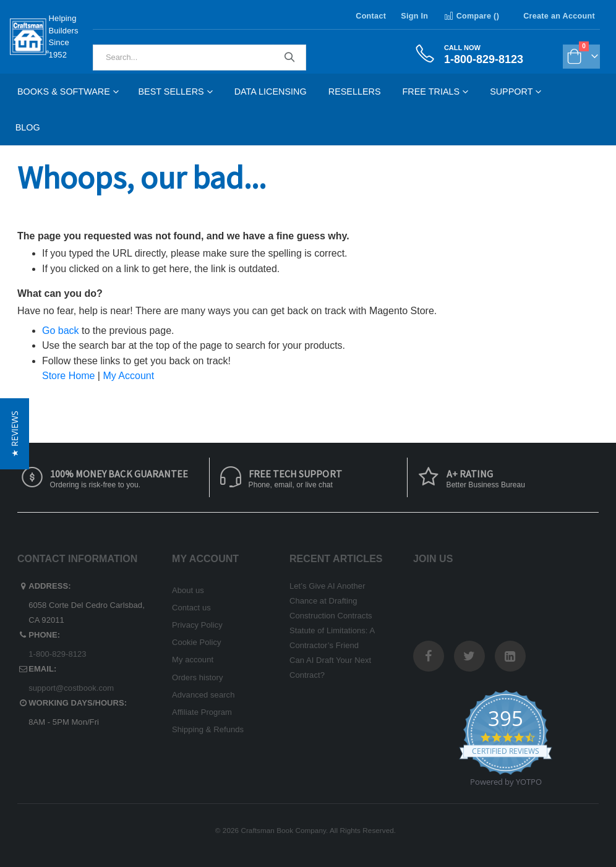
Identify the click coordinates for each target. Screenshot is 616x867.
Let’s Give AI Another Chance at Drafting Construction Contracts (331, 601)
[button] (15, 434)
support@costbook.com (71, 688)
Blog (28, 127)
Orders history (198, 677)
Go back (61, 331)
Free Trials (431, 92)
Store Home (68, 376)
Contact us (191, 608)
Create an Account (559, 16)
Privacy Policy (197, 625)
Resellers (355, 92)
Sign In (414, 16)
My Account (128, 376)
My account (193, 660)
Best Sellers (171, 92)
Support (511, 92)
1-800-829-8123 (57, 654)
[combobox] (199, 58)
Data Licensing (271, 92)
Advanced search (203, 695)
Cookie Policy (197, 642)
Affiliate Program (202, 712)
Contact (371, 16)
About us (188, 590)
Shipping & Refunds (208, 729)
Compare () (471, 16)
